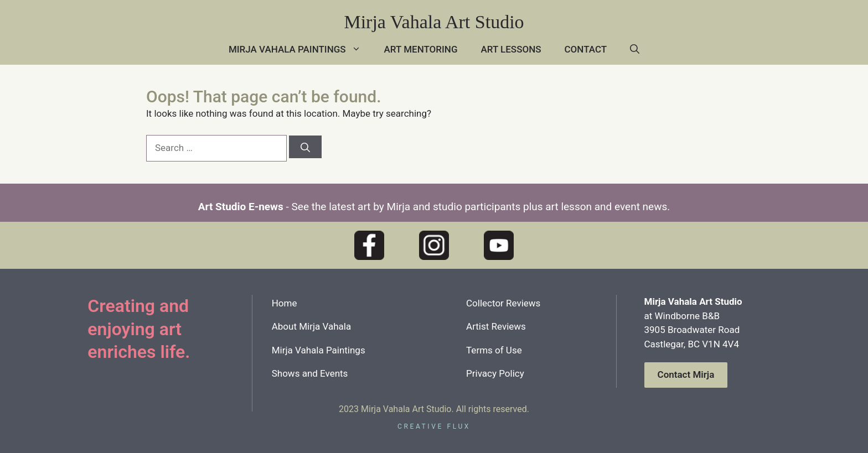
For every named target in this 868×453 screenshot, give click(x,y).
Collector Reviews (503, 303)
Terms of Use (494, 350)
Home (285, 303)
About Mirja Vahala (311, 326)
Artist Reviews (496, 326)
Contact (586, 49)
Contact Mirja (686, 374)
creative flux (434, 426)
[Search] (305, 147)
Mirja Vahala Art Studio (434, 22)
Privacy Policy (495, 373)
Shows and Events (310, 373)
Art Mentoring (421, 49)
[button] (635, 50)
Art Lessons (511, 49)
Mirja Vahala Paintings (301, 50)
